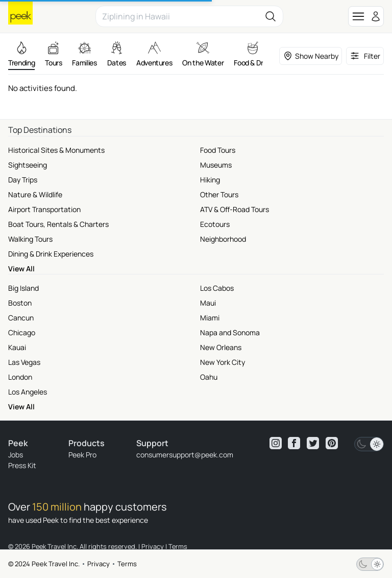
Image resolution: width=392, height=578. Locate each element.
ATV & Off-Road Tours (235, 209)
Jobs (16, 455)
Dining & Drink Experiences (51, 254)
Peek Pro (82, 455)
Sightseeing (28, 165)
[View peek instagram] (276, 443)
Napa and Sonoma (230, 332)
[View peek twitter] (313, 443)
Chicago (22, 332)
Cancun (21, 318)
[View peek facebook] (294, 443)
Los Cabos (217, 288)
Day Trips (23, 180)
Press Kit (22, 465)
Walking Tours (30, 239)
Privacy (99, 564)
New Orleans (221, 347)
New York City (223, 362)
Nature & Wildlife (35, 194)
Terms (127, 564)
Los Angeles (28, 392)
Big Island (23, 288)
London (20, 377)
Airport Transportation (44, 209)
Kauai (17, 347)
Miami (210, 318)
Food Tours (218, 150)
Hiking (210, 180)
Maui (208, 303)
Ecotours (215, 224)
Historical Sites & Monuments (56, 150)
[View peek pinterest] (332, 443)
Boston (20, 303)
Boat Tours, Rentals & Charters (58, 224)
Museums (216, 165)
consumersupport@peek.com (185, 455)
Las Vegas (24, 362)
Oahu (209, 377)
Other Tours (219, 194)
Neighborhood (223, 239)
